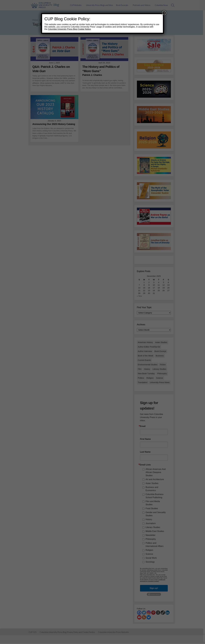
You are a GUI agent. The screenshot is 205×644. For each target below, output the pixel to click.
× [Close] (164, 13)
